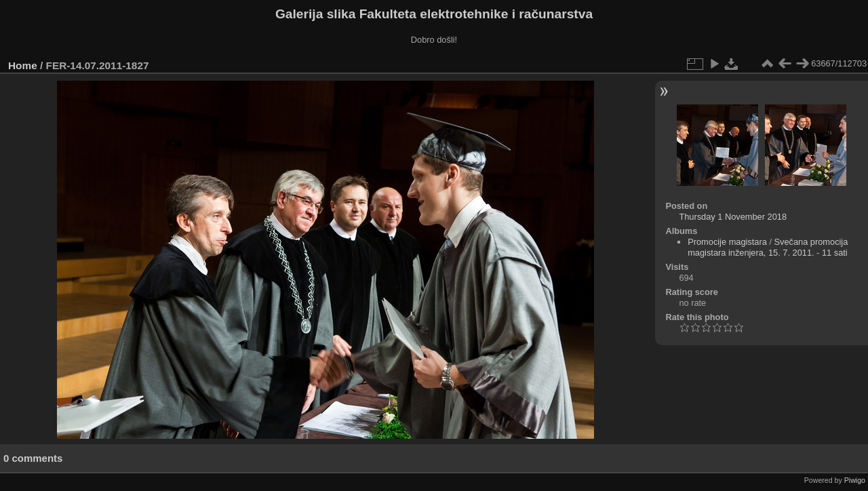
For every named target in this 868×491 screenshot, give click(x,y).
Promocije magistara (727, 242)
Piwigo (855, 480)
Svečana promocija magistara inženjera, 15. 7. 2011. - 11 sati (768, 247)
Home (23, 65)
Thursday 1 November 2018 (733, 217)
